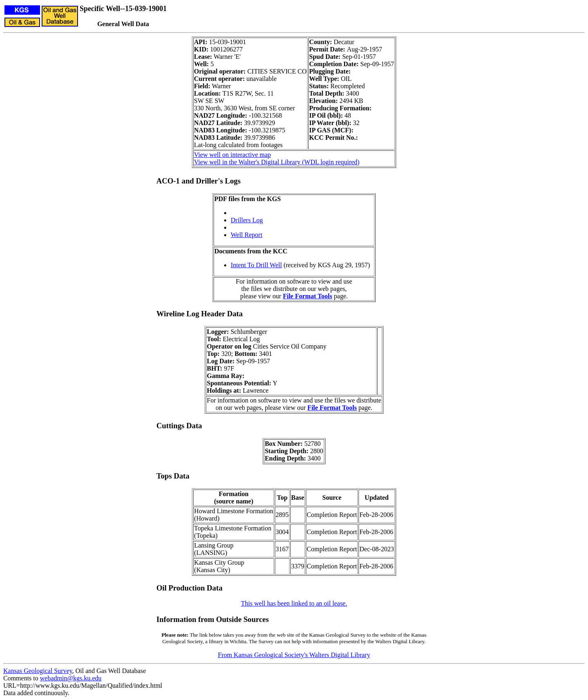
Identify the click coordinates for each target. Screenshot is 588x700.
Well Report (246, 235)
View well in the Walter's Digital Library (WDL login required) (277, 162)
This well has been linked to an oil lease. (294, 603)
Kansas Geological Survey (38, 671)
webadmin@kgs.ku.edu (71, 678)
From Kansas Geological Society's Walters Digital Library (294, 655)
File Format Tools (308, 296)
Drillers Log (247, 220)
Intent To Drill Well (256, 265)
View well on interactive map (232, 155)
